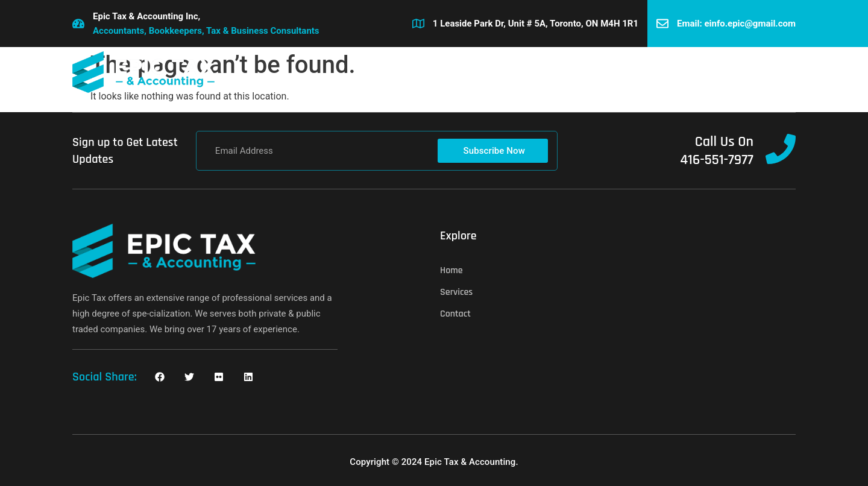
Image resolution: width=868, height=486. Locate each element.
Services (452, 72)
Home (396, 72)
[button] (786, 72)
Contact (511, 72)
